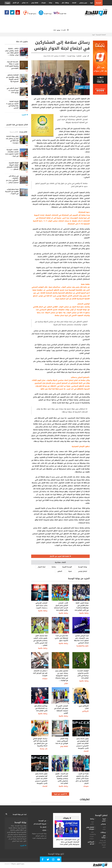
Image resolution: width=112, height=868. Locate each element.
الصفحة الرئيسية (101, 35)
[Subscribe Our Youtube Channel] (18, 13)
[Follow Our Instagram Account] (53, 860)
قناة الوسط (59, 14)
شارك (44, 830)
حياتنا (50, 3)
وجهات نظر (65, 3)
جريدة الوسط (44, 14)
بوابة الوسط (83, 567)
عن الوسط (42, 821)
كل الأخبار (16, 3)
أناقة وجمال (102, 843)
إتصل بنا (43, 827)
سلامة (54, 567)
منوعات (43, 3)
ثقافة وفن (34, 3)
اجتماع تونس (83, 571)
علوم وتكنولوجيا (83, 646)
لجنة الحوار (42, 567)
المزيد (23, 846)
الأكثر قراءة (23, 132)
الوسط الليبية (67, 567)
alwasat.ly (7, 864)
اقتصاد (73, 3)
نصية (70, 571)
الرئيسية (98, 3)
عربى (104, 827)
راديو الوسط (29, 14)
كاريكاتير (85, 711)
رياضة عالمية (43, 611)
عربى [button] (8, 3)
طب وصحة (44, 749)
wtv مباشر (25, 3)
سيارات (45, 679)
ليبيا (91, 3)
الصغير (60, 571)
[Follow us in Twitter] (13, 13)
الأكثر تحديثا (14, 132)
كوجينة (104, 845)
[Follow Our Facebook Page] (7, 13)
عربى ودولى (83, 3)
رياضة (56, 3)
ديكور (104, 847)
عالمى (92, 824)
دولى (66, 683)
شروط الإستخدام (40, 824)
